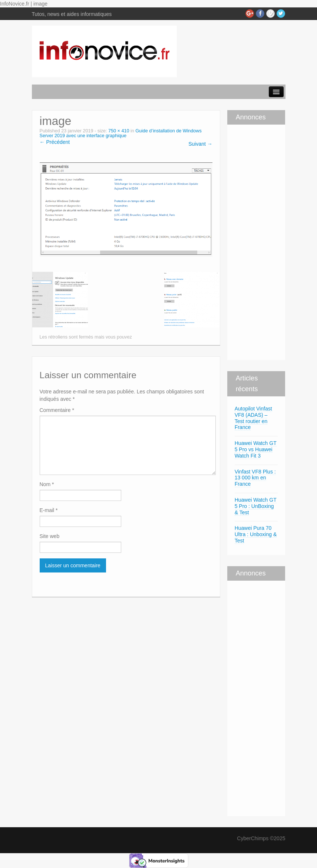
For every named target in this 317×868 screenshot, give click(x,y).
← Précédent (55, 142)
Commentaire (57, 410)
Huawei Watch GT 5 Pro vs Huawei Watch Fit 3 (256, 449)
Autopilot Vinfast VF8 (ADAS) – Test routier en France (253, 418)
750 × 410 (119, 131)
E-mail (49, 510)
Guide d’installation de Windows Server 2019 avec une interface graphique (121, 133)
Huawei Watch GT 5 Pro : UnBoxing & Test (256, 506)
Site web (50, 536)
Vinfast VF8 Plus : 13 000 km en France (255, 478)
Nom (47, 484)
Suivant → (200, 144)
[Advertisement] (250, 241)
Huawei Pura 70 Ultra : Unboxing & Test (256, 534)
